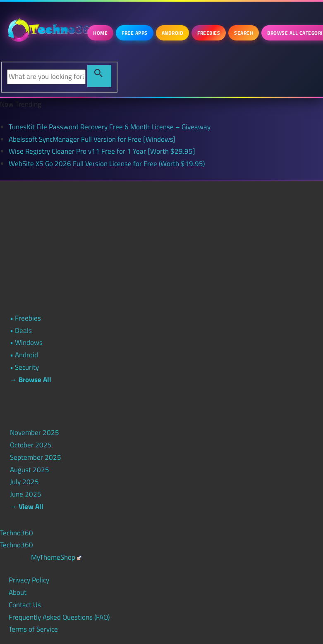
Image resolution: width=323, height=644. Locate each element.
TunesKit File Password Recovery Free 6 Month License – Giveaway (110, 127)
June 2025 (26, 494)
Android (173, 33)
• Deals (21, 330)
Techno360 (17, 533)
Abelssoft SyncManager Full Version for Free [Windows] (92, 139)
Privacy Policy (29, 580)
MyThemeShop (56, 557)
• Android (24, 355)
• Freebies (25, 318)
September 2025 (36, 457)
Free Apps (135, 33)
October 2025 (31, 445)
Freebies (209, 33)
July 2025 (24, 482)
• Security (24, 367)
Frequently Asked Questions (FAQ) (59, 617)
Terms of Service (33, 629)
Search (244, 33)
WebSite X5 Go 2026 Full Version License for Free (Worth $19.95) (107, 164)
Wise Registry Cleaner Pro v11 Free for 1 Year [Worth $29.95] (102, 151)
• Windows (26, 342)
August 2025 (30, 470)
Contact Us (25, 605)
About (18, 592)
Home (100, 33)
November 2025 (35, 433)
